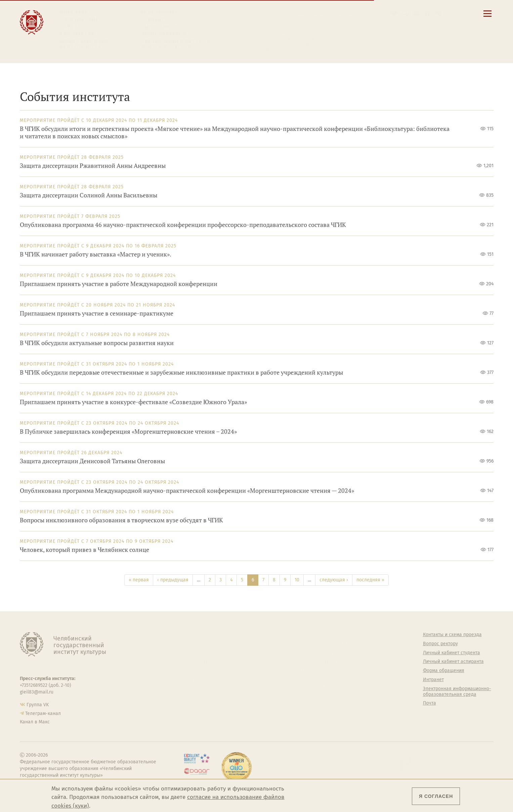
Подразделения (199, 653)
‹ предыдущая (173, 580)
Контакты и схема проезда (291, 19)
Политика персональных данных (329, 706)
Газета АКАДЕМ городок (328, 695)
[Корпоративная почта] (416, 13)
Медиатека (193, 689)
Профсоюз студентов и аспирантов (327, 674)
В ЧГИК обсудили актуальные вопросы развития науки (97, 343)
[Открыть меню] (487, 17)
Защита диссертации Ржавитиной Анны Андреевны (93, 166)
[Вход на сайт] (439, 13)
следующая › (334, 580)
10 (297, 580)
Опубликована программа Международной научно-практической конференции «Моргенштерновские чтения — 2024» (187, 491)
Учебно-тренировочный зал (333, 653)
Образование (79, 20)
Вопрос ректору (440, 644)
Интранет (433, 680)
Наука (69, 27)
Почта (430, 703)
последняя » (370, 580)
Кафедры (191, 671)
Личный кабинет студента (290, 32)
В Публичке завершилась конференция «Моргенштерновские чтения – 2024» (128, 432)
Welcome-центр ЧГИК (326, 644)
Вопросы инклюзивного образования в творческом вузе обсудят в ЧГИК (121, 520)
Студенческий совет (324, 685)
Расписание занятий (284, 25)
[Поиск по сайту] (405, 13)
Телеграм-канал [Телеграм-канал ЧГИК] (43, 713)
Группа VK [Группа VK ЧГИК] (38, 705)
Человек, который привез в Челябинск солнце (84, 550)
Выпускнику (159, 27)
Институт (74, 13)
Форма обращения (444, 671)
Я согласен (436, 796)
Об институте (196, 635)
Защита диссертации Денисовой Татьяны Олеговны (92, 461)
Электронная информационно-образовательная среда (315, 47)
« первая (139, 580)
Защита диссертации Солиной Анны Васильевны (89, 195)
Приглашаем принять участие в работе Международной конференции (119, 284)
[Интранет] (427, 13)
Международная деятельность (84, 44)
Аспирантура (195, 680)
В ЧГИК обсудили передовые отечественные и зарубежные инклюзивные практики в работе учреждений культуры (181, 372)
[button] (394, 13)
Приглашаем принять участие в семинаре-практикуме (97, 313)
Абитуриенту (160, 13)
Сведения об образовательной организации (311, 12)
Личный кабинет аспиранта (292, 38)
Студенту (154, 20)
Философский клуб (323, 662)
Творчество (78, 34)
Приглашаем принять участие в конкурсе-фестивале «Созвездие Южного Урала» (133, 402)
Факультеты (194, 662)
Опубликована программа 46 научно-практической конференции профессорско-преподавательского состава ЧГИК (183, 225)
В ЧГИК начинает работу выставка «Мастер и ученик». (96, 254)
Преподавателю (164, 34)
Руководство (195, 644)
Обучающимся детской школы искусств (176, 44)
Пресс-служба (197, 698)
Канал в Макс (35, 722)
